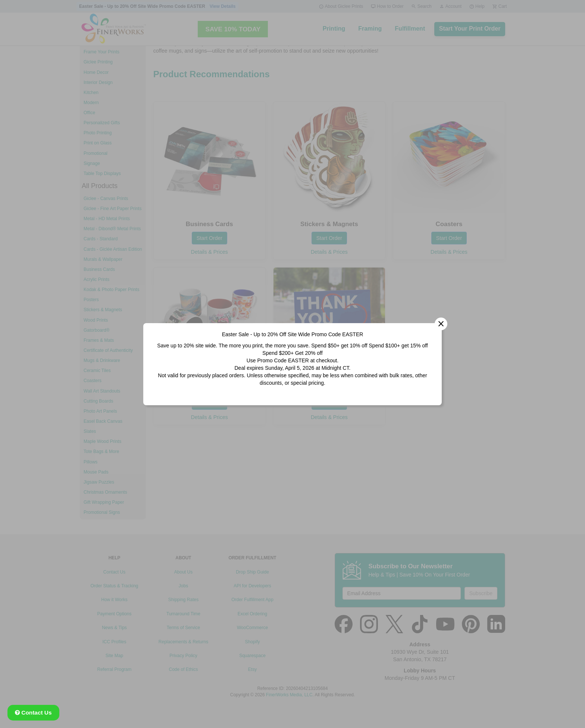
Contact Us (33, 713)
